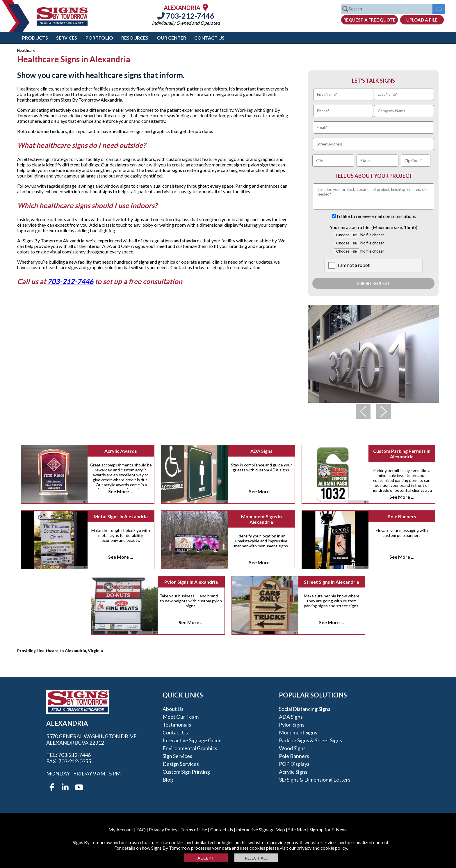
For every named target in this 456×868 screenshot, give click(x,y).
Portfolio (99, 38)
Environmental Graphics (190, 748)
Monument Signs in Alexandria (261, 519)
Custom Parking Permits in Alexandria (402, 454)
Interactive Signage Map (261, 829)
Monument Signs (298, 732)
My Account (121, 829)
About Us (173, 709)
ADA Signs (261, 451)
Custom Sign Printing (186, 772)
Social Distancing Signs (305, 709)
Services (67, 38)
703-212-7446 (186, 16)
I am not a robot (354, 265)
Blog (168, 780)
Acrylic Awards (121, 451)
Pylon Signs (292, 725)
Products (35, 38)
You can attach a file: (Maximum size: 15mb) (374, 227)
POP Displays (294, 764)
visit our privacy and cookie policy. (314, 848)
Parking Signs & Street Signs (310, 740)
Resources (135, 38)
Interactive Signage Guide (192, 740)
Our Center (171, 38)
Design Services (181, 764)
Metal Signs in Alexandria (121, 516)
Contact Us (209, 38)
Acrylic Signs (293, 772)
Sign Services (177, 756)
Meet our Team (181, 717)
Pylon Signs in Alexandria (191, 582)
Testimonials (177, 725)
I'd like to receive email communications (376, 216)
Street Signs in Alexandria (332, 582)
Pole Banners (402, 516)
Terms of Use (194, 829)
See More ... (121, 491)
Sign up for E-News (328, 829)
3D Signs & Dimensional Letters (315, 780)
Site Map (297, 829)
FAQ (141, 829)
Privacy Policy (163, 829)
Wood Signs (292, 748)
